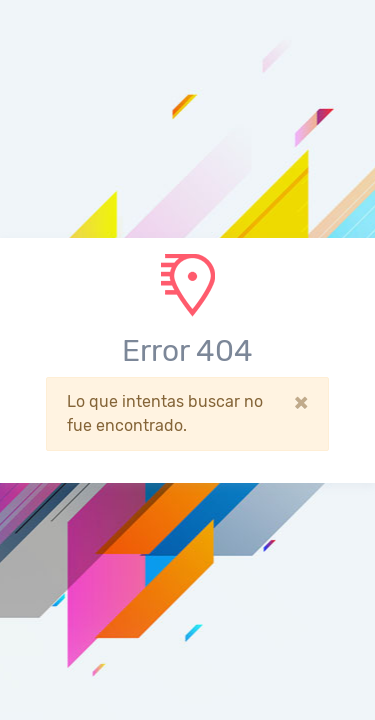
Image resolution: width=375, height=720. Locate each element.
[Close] (301, 402)
